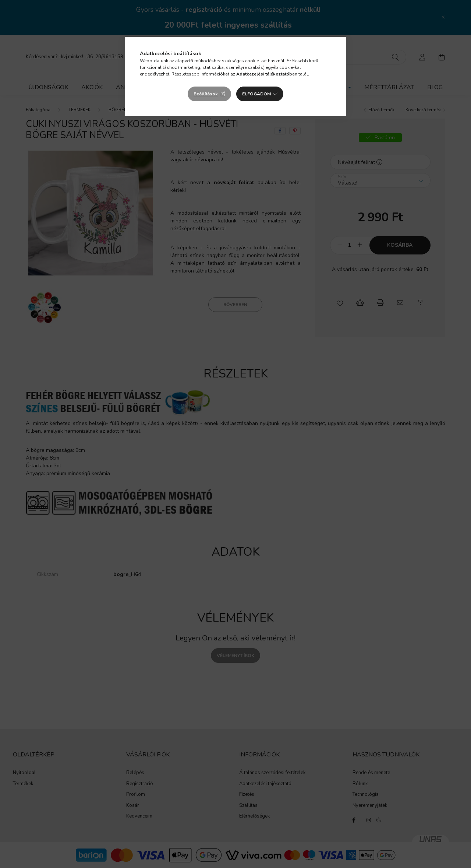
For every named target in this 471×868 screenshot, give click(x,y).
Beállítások (206, 94)
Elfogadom (256, 94)
